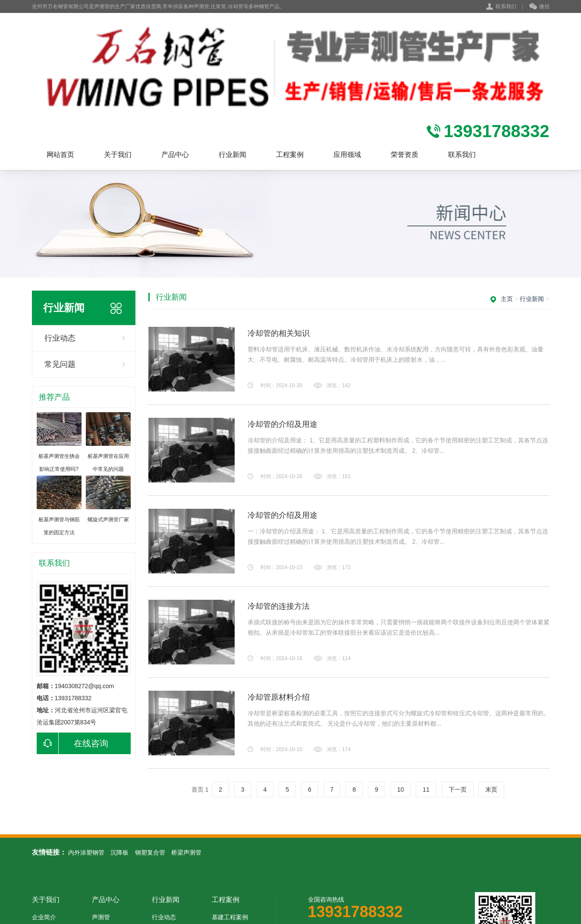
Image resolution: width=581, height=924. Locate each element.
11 (426, 789)
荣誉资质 (405, 155)
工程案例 (290, 155)
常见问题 (60, 364)
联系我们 (506, 6)
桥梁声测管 (186, 852)
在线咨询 (72, 743)
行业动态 (60, 338)
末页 (491, 789)
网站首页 (60, 155)
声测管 (101, 917)
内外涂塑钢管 (86, 852)
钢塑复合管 (150, 852)
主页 (507, 299)
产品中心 (175, 155)
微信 (539, 7)
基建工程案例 (230, 917)
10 (401, 789)
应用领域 (347, 155)
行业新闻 (232, 155)
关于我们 (118, 155)
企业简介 (44, 917)
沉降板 (119, 852)
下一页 (458, 789)
